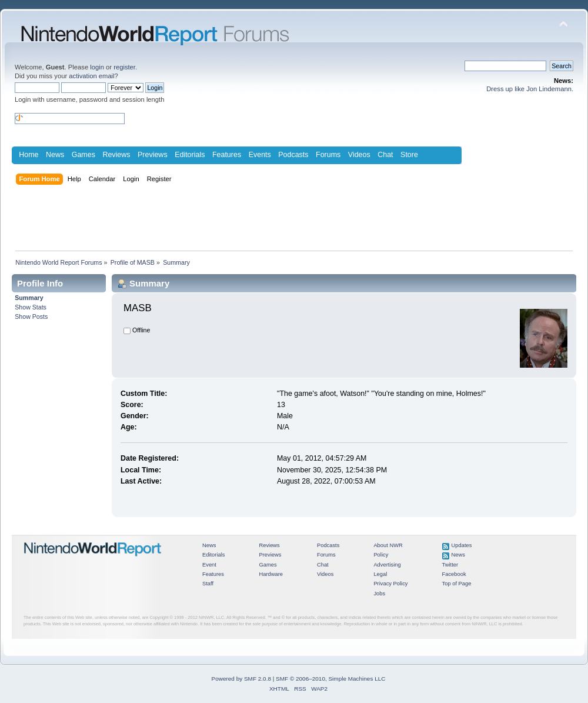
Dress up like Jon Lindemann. (530, 89)
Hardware (271, 574)
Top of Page (457, 584)
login (97, 67)
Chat (385, 155)
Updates (462, 545)
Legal (380, 574)
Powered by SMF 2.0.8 (241, 679)
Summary (29, 298)
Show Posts (31, 316)
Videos (359, 155)
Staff (208, 584)
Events (260, 155)
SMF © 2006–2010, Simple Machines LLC (330, 679)
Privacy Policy (390, 584)
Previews (153, 155)
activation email (91, 76)
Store (409, 155)
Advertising (387, 565)
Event (209, 565)
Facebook (454, 574)
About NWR (388, 545)
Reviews (116, 155)
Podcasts (293, 155)
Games (83, 155)
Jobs (379, 594)
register (124, 67)
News (55, 155)
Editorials (190, 155)
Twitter (450, 565)
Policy (381, 555)
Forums (328, 155)
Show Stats (31, 307)
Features (227, 155)
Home (29, 155)
